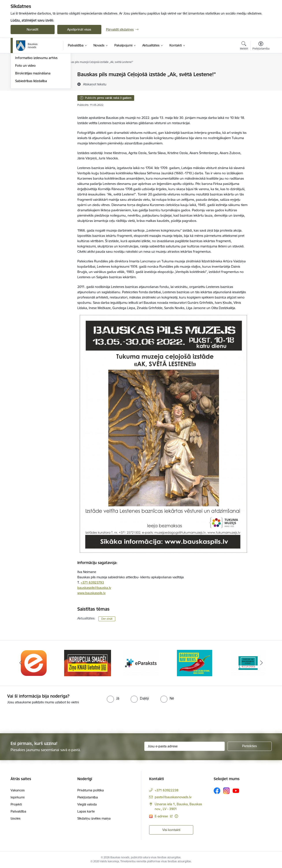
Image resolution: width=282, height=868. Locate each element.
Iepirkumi (18, 797)
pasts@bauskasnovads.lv (173, 797)
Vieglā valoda (87, 804)
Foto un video (25, 113)
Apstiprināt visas (79, 29)
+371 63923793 (92, 582)
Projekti (16, 804)
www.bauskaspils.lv (91, 593)
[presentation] (37, 717)
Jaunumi (21, 90)
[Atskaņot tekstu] (95, 84)
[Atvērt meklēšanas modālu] (244, 46)
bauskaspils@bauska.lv (94, 588)
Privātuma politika (91, 790)
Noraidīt (32, 29)
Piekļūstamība (88, 797)
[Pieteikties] (250, 746)
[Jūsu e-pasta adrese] (185, 746)
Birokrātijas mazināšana (33, 121)
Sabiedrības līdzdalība (31, 128)
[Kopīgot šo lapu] (261, 84)
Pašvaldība (18, 811)
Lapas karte (86, 811)
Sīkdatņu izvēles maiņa (94, 818)
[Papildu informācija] (176, 816)
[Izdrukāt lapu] (261, 73)
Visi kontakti (171, 830)
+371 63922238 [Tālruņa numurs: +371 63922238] (167, 790)
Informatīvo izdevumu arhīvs (36, 105)
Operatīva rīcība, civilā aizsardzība (40, 75)
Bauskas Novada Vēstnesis (35, 98)
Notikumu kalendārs (30, 82)
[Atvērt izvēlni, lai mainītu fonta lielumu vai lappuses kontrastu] (261, 46)
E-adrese (162, 816)
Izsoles (16, 818)
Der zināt (107, 619)
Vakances (18, 790)
